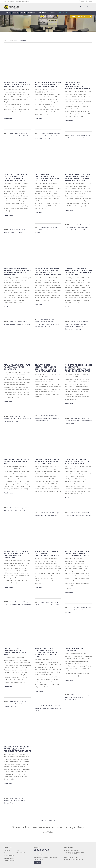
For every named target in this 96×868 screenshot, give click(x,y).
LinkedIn (84, 1)
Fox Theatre (20, 232)
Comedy (74, 418)
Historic (18, 230)
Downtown (38, 136)
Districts (58, 605)
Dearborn (48, 513)
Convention (46, 138)
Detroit (48, 133)
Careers (83, 7)
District (85, 697)
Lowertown (79, 697)
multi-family (24, 416)
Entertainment (9, 136)
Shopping (45, 324)
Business (84, 607)
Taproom (7, 803)
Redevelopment (81, 324)
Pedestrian (46, 327)
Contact (90, 7)
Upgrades (13, 232)
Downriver (58, 418)
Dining (90, 421)
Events (43, 133)
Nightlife (58, 706)
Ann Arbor (14, 322)
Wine (20, 701)
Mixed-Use (79, 230)
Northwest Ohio (20, 419)
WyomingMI (39, 327)
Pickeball (38, 232)
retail (88, 227)
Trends (6, 324)
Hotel (44, 136)
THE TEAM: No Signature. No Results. (21, 7)
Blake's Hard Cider (21, 801)
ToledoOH (38, 230)
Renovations (14, 421)
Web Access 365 (9, 859)
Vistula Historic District (50, 230)
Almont (13, 803)
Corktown (78, 700)
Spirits (24, 701)
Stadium (74, 227)
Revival (7, 421)
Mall (52, 513)
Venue (37, 421)
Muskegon (8, 704)
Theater (7, 232)
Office (85, 230)
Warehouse (81, 327)
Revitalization (70, 697)
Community (86, 610)
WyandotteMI (44, 421)
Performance (69, 423)
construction (69, 138)
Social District (19, 136)
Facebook (80, 1)
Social (53, 605)
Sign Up (38, 863)
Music (43, 416)
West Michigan (70, 230)
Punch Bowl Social (83, 418)
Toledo (43, 602)
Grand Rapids (15, 133)
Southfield (7, 850)
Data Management (10, 861)
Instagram (86, 1)
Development (55, 133)
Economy (48, 605)
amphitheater (76, 135)
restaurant (38, 418)
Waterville (15, 510)
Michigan (54, 416)
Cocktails (27, 136)
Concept (68, 515)
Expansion (23, 133)
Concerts (48, 416)
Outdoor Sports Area (23, 324)
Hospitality (38, 138)
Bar (53, 418)
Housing (68, 227)
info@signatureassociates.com (23, 1)
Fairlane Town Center (52, 515)
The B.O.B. (47, 706)
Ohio (58, 602)
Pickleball (12, 324)
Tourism (49, 136)
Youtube (89, 1)
